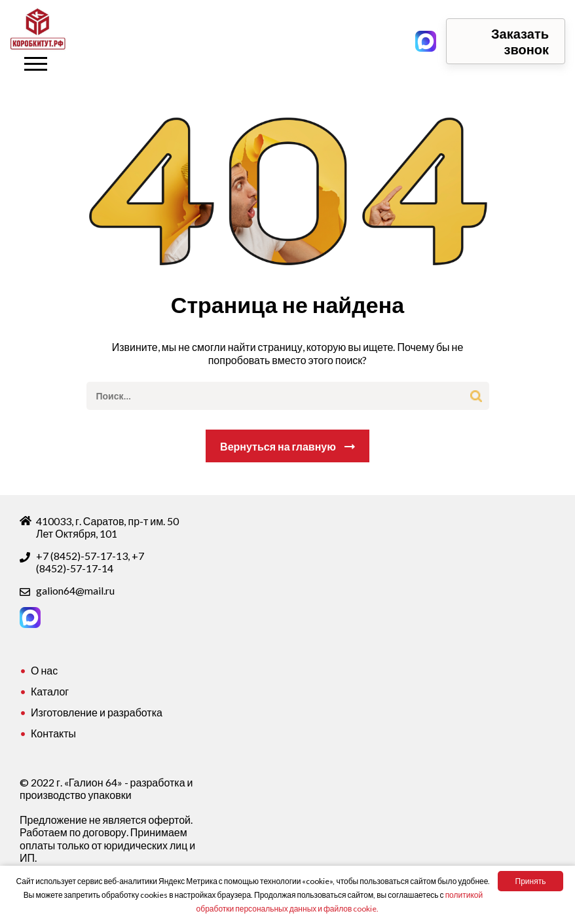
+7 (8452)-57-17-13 (82, 556)
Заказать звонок (520, 41)
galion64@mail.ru (75, 590)
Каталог (50, 691)
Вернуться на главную (278, 446)
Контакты (53, 733)
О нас (44, 670)
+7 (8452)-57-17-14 (90, 562)
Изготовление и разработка (97, 712)
